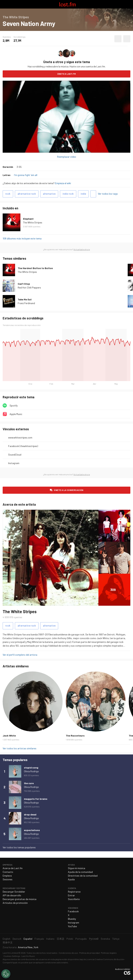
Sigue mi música (77, 868)
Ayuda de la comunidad (80, 872)
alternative (49, 194)
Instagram (14, 463)
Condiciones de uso (68, 953)
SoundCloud (15, 455)
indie (83, 194)
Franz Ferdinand (26, 303)
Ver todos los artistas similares (20, 748)
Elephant (28, 219)
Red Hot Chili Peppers (29, 287)
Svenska (105, 939)
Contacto (8, 872)
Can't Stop (24, 284)
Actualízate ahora (82, 249)
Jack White (9, 736)
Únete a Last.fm (66, 74)
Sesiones (8, 879)
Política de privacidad (89, 953)
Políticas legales (109, 953)
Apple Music (16, 414)
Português (81, 939)
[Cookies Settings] (6, 974)
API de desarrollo (12, 895)
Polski (70, 939)
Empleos (7, 876)
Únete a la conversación (69, 490)
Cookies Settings (12, 956)
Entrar (71, 895)
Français (39, 939)
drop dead (30, 814)
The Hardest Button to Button (35, 268)
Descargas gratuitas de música (20, 899)
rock (8, 194)
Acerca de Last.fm (13, 868)
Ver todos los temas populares (19, 847)
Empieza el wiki (63, 183)
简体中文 (8, 942)
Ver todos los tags (108, 194)
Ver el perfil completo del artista (20, 655)
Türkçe (116, 939)
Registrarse (74, 892)
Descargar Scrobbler (14, 892)
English (6, 939)
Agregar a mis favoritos (118, 39)
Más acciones (127, 39)
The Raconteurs (75, 736)
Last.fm (67, 4)
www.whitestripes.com (20, 437)
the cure (29, 783)
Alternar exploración (4, 4)
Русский (94, 939)
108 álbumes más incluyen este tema (22, 238)
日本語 (60, 939)
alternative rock (27, 194)
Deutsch (17, 939)
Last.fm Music (28, 956)
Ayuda (71, 879)
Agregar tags (93, 194)
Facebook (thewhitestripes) (23, 446)
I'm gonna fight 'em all (26, 175)
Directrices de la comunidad (83, 876)
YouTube (72, 926)
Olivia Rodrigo (31, 771)
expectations (32, 830)
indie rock (68, 194)
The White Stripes (33, 222)
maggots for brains (36, 799)
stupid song (31, 768)
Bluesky (72, 919)
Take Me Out (25, 299)
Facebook (73, 911)
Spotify (14, 405)
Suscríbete (74, 899)
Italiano (50, 939)
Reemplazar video (67, 157)
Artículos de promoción (15, 903)
